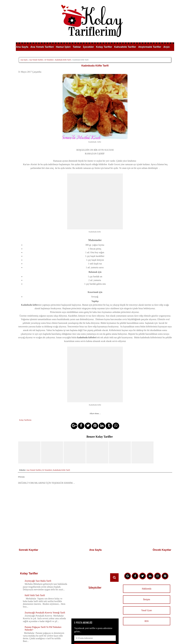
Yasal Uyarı (147, 579)
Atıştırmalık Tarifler (150, 47)
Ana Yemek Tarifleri (42, 47)
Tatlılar (77, 47)
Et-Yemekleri (49, 60)
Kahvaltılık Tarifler (125, 47)
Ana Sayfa (22, 47)
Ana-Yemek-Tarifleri (36, 60)
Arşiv (166, 47)
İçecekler (88, 47)
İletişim (147, 569)
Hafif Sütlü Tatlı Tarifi (35, 565)
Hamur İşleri (63, 47)
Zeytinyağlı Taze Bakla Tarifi (38, 550)
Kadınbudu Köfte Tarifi (63, 60)
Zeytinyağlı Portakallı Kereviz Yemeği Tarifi (45, 582)
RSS (147, 590)
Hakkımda (147, 558)
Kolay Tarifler (104, 47)
